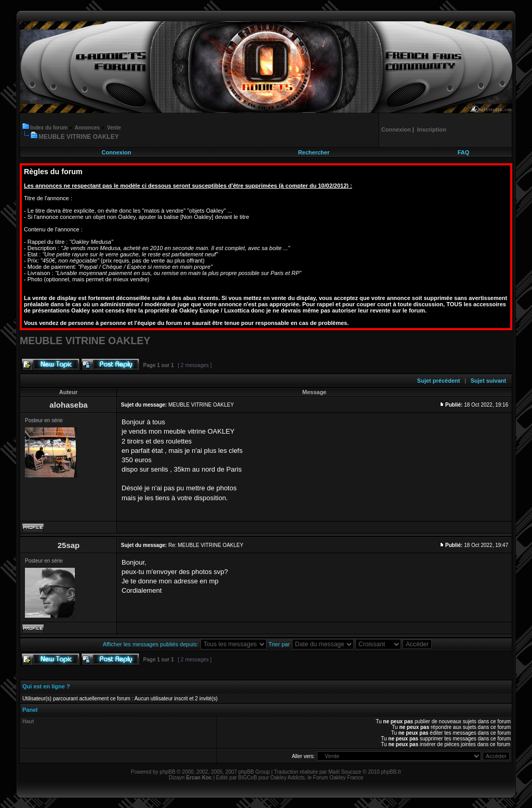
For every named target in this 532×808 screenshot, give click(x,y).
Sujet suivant (488, 381)
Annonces (87, 128)
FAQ (464, 152)
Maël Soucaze (345, 772)
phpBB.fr (391, 772)
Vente (114, 128)
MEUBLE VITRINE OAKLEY (79, 137)
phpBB (167, 772)
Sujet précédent (439, 381)
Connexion (117, 152)
